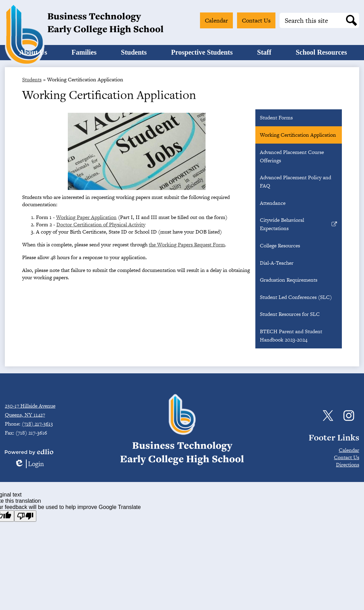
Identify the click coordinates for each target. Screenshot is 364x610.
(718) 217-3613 (37, 424)
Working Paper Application (86, 226)
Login (29, 464)
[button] (68, 57)
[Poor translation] (25, 516)
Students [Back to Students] (32, 88)
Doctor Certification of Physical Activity (101, 233)
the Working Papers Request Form (187, 253)
